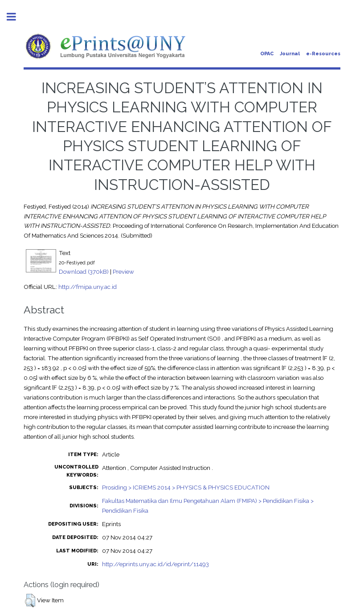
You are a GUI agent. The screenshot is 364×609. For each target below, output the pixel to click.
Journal (290, 54)
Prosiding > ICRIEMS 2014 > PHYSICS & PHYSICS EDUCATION (186, 487)
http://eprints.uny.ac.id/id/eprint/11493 (155, 564)
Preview (123, 272)
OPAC (267, 54)
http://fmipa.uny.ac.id (88, 287)
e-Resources (323, 54)
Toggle (16, 17)
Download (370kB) (84, 272)
